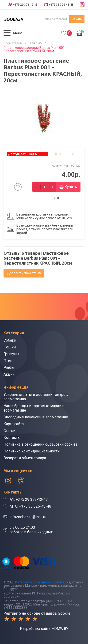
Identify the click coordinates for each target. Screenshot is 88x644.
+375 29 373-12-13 (25, 5)
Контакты (12, 438)
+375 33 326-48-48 (61, 5)
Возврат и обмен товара (25, 458)
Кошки (10, 347)
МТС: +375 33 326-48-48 (30, 506)
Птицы (10, 361)
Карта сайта (14, 424)
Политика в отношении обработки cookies (41, 444)
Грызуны (11, 354)
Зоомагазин (13, 43)
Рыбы (9, 368)
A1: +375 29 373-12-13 (29, 499)
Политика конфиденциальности (32, 451)
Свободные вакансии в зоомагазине (36, 417)
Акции (9, 374)
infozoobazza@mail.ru (28, 517)
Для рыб (35, 43)
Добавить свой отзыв (24, 273)
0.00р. (80, 33)
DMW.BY (61, 629)
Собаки (10, 340)
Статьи (9, 431)
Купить (71, 187)
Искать (77, 19)
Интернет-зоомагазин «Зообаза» (41, 582)
